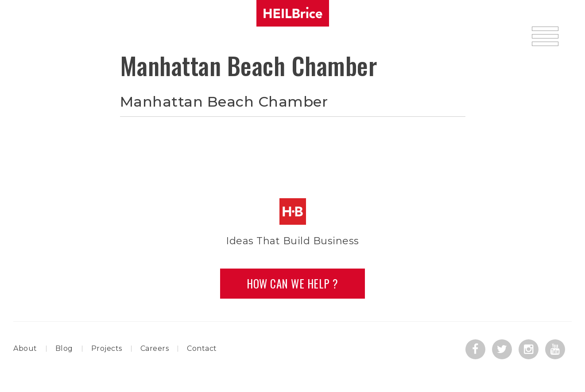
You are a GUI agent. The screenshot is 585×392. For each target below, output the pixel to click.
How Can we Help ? (292, 283)
